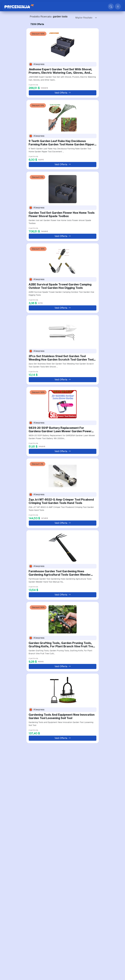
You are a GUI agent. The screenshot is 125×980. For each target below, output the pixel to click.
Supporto (21, 941)
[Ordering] (85, 18)
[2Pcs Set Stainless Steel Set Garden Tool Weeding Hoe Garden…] (63, 332)
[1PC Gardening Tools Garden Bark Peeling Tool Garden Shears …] (63, 762)
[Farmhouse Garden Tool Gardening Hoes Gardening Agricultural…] (63, 547)
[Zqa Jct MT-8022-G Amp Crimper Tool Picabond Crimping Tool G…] (63, 475)
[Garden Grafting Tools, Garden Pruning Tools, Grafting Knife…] (63, 619)
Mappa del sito (24, 945)
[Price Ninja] (19, 6)
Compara (21, 938)
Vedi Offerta (63, 93)
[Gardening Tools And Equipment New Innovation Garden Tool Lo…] (63, 690)
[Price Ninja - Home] (74, 926)
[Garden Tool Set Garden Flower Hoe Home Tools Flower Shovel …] (63, 189)
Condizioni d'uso (48, 948)
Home (20, 931)
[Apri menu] (118, 6)
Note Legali (46, 945)
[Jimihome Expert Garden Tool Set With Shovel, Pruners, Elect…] (63, 45)
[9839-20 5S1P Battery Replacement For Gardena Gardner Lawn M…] (63, 404)
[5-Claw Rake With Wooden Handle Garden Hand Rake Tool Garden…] (63, 834)
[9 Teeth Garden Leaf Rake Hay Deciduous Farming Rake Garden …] (63, 117)
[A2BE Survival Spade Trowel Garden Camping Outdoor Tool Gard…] (63, 260)
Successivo (81, 901)
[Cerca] (111, 6)
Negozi (20, 934)
